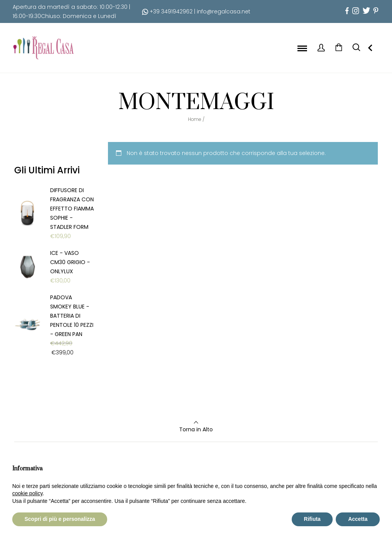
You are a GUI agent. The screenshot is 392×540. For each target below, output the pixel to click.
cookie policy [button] (27, 493)
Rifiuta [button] (312, 519)
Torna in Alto (196, 429)
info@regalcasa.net (224, 11)
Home (195, 119)
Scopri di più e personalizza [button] (60, 519)
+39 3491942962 (167, 11)
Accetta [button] (358, 519)
